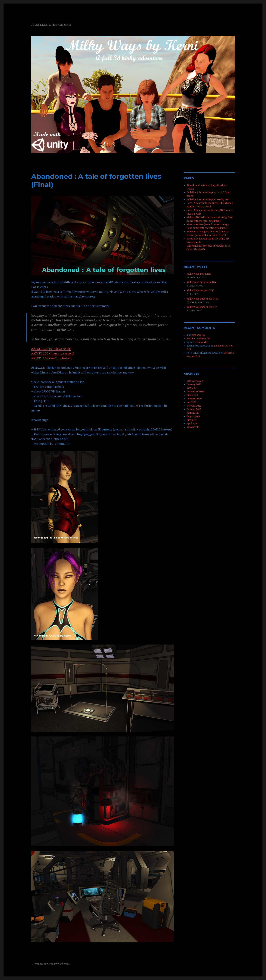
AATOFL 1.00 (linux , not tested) (53, 353)
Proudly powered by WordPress (52, 964)
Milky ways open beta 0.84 (201, 282)
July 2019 (191, 402)
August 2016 (193, 416)
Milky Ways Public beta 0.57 (202, 307)
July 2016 (191, 420)
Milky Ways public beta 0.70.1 (202, 299)
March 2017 (193, 413)
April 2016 (192, 424)
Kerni (190, 339)
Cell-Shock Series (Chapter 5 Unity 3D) (208, 200)
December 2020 (196, 392)
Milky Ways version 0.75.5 (200, 290)
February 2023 (195, 381)
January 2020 (194, 399)
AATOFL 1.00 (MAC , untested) (51, 358)
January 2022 (194, 384)
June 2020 (192, 395)
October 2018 (194, 406)
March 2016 (193, 427)
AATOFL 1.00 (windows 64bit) (51, 349)
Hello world (198, 335)
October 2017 (194, 409)
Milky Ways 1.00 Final (199, 274)
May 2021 (192, 388)
